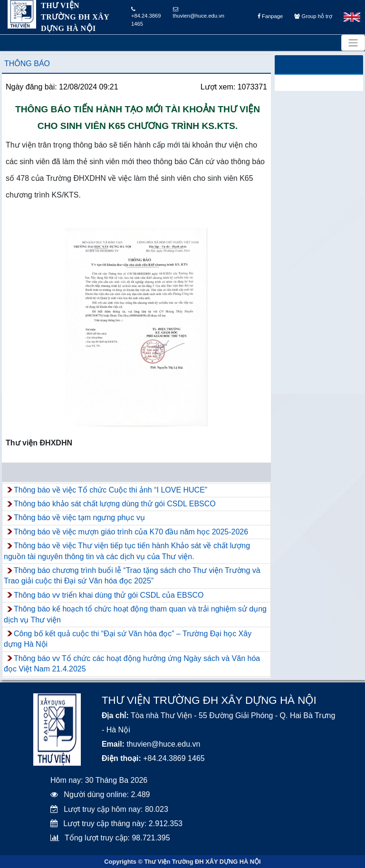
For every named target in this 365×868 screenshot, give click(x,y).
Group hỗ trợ (313, 16)
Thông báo (27, 64)
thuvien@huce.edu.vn (199, 13)
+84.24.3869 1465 (146, 17)
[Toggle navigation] (353, 43)
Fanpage (270, 16)
